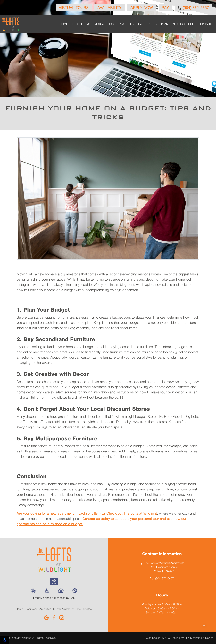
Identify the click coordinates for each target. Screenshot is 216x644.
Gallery (144, 24)
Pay (165, 8)
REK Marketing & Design (199, 638)
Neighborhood (183, 24)
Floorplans (81, 24)
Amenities (127, 24)
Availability (110, 8)
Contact (205, 24)
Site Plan (162, 24)
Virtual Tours (74, 8)
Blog (78, 609)
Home (64, 24)
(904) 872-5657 (193, 8)
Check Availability (63, 609)
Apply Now (142, 8)
